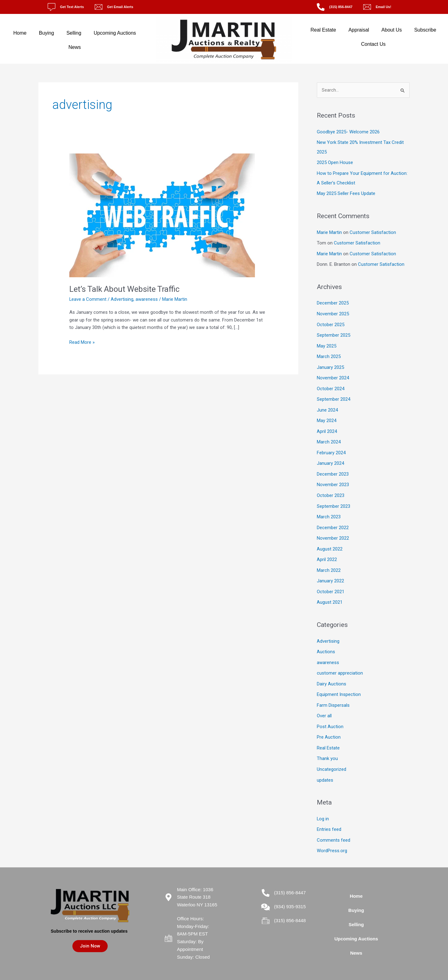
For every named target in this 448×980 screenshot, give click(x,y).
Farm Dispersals (333, 694)
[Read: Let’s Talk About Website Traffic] (162, 215)
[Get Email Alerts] (99, 7)
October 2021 (331, 582)
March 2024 (329, 436)
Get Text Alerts (72, 7)
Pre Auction (329, 725)
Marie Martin (329, 231)
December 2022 (333, 520)
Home (20, 33)
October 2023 (331, 489)
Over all (324, 705)
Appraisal (359, 30)
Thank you (327, 746)
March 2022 (329, 562)
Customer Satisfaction (373, 231)
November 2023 (333, 478)
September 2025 (334, 332)
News (75, 47)
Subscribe (425, 30)
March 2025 (329, 353)
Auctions (326, 642)
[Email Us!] (367, 7)
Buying (47, 33)
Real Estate (323, 30)
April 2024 (327, 426)
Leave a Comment (88, 299)
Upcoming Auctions (115, 33)
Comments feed (334, 827)
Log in (323, 806)
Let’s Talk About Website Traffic (125, 289)
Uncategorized (332, 757)
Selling (74, 33)
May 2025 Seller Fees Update (346, 192)
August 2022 (330, 541)
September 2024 (334, 395)
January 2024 (330, 457)
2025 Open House (335, 162)
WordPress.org (332, 837)
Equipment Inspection (339, 684)
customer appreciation (340, 663)
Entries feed (329, 816)
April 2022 (327, 551)
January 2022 (330, 572)
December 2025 (333, 300)
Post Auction (330, 715)
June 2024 (327, 405)
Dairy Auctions (332, 673)
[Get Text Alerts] (52, 7)
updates (325, 767)
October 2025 (331, 322)
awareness (147, 299)
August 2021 (330, 593)
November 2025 (333, 311)
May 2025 (327, 342)
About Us (392, 30)
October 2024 (331, 384)
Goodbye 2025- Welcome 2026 (348, 132)
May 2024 (327, 415)
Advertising (122, 299)
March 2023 (329, 509)
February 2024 (331, 447)
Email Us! (383, 7)
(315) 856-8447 (341, 7)
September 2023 (334, 499)
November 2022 (333, 530)
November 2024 (333, 373)
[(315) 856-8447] (321, 7)
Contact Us (373, 44)
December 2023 (333, 468)
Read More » (82, 342)
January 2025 (330, 363)
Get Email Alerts (120, 7)
